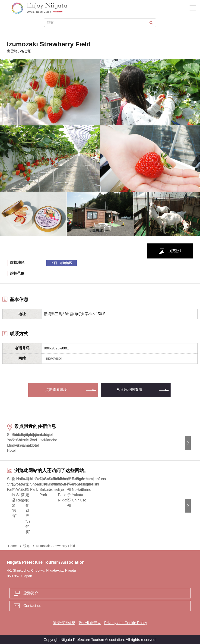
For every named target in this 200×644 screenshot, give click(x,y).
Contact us (32, 605)
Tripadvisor (53, 358)
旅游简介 (31, 592)
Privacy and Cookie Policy (125, 622)
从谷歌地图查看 (129, 390)
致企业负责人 (90, 622)
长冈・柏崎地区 (62, 263)
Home (12, 545)
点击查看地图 (56, 390)
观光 (26, 545)
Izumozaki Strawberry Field (56, 545)
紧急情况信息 (64, 622)
